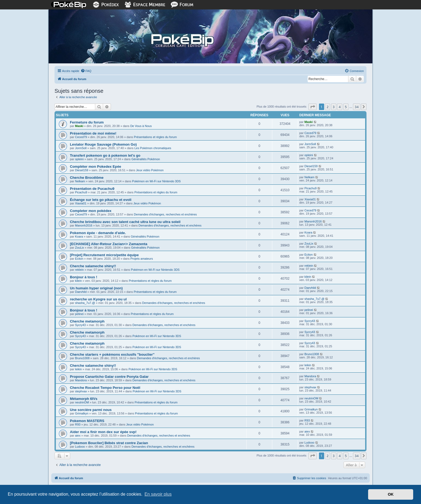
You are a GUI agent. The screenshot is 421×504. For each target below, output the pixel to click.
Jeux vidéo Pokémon (150, 170)
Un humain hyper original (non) (96, 288)
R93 (78, 424)
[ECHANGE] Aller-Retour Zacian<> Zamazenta (109, 244)
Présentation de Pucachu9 (92, 189)
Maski (79, 126)
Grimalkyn (82, 413)
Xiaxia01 (81, 203)
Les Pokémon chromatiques (153, 148)
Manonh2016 (84, 225)
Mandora (81, 380)
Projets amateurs (142, 259)
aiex (78, 436)
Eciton (79, 259)
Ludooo (80, 447)
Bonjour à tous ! (84, 277)
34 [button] (357, 107)
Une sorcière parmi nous (91, 410)
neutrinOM (82, 402)
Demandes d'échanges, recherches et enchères (165, 214)
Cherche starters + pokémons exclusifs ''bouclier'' (112, 354)
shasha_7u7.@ (85, 303)
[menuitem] (86, 71)
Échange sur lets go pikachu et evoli (101, 200)
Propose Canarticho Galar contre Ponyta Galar (109, 377)
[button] (313, 107)
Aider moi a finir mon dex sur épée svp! (103, 432)
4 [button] (340, 107)
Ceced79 (81, 137)
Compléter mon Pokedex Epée (96, 167)
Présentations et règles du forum (155, 137)
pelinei (79, 314)
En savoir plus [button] (158, 494)
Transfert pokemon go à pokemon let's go (105, 155)
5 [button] (346, 107)
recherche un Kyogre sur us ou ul (98, 299)
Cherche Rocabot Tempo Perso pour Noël (105, 388)
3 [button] (334, 107)
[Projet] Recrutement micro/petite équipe (104, 255)
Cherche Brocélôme (87, 178)
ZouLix (79, 248)
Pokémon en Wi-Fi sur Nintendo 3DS (156, 181)
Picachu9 (81, 192)
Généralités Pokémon (146, 159)
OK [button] (391, 494)
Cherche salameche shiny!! (93, 266)
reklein (79, 270)
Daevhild (81, 292)
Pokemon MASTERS (87, 421)
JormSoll (81, 148)
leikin (78, 369)
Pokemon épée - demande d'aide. (98, 233)
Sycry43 (80, 325)
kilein (78, 281)
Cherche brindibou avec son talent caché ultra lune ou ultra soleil (125, 222)
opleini (79, 159)
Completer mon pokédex (91, 211)
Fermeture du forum (87, 122)
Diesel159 (82, 170)
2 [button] (327, 107)
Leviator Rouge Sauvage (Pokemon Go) (103, 144)
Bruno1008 (82, 358)
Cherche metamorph (87, 321)
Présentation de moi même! (93, 133)
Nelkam (80, 181)
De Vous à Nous (141, 126)
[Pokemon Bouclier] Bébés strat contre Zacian (109, 443)
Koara (79, 236)
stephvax (81, 391)
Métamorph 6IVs (84, 399)
